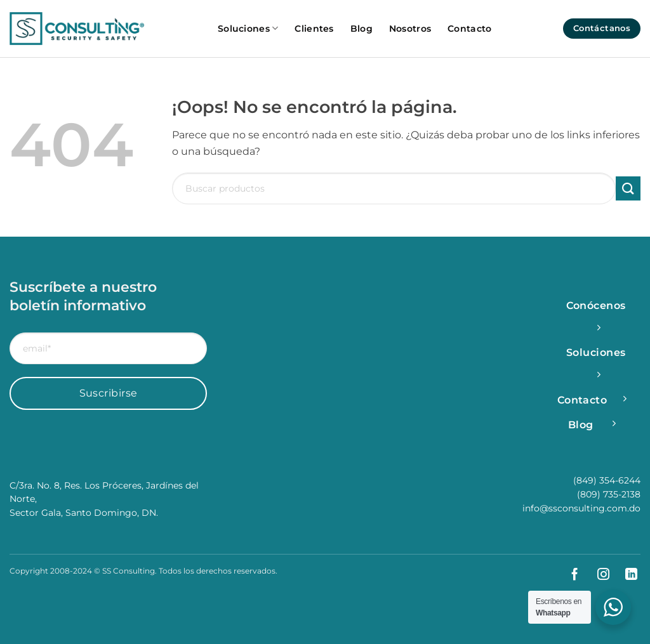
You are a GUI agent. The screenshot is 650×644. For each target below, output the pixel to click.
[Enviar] (628, 189)
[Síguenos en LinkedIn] (626, 575)
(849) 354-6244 (607, 480)
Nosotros (410, 29)
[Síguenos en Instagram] (598, 575)
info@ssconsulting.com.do (581, 508)
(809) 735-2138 (609, 494)
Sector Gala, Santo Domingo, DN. (84, 513)
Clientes (314, 29)
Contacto (469, 29)
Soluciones (248, 28)
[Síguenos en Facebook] (570, 575)
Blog (361, 29)
